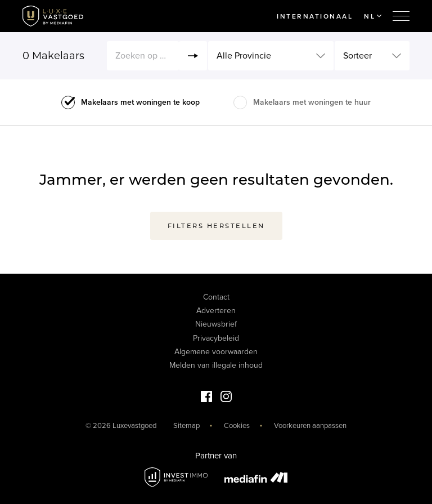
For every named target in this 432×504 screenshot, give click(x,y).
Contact (216, 297)
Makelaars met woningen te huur (312, 102)
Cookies (237, 426)
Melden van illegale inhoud (216, 365)
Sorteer (357, 56)
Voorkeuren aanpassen (310, 426)
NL (373, 16)
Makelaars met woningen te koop (140, 102)
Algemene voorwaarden (216, 352)
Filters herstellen (216, 226)
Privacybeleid (216, 338)
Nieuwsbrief (216, 324)
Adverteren (216, 311)
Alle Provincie (244, 56)
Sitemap (186, 426)
